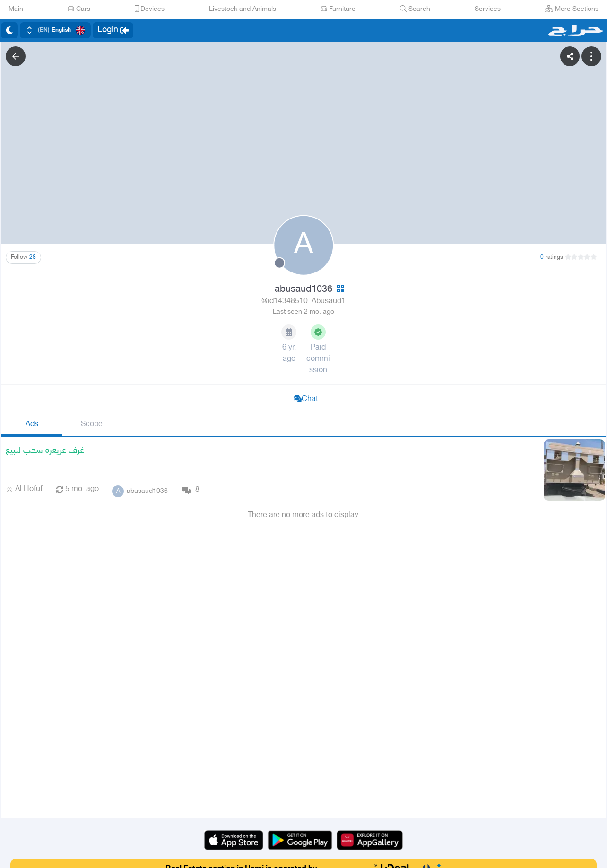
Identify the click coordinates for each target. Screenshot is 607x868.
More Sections (572, 9)
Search (415, 9)
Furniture (338, 9)
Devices (150, 9)
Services (488, 9)
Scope (92, 425)
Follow (23, 257)
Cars (79, 9)
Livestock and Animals (243, 9)
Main (16, 9)
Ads (32, 425)
